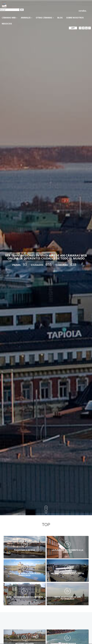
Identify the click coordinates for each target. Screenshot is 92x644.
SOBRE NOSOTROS (75, 18)
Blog (60, 18)
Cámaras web (10, 18)
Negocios (7, 24)
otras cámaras (45, 18)
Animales (27, 18)
